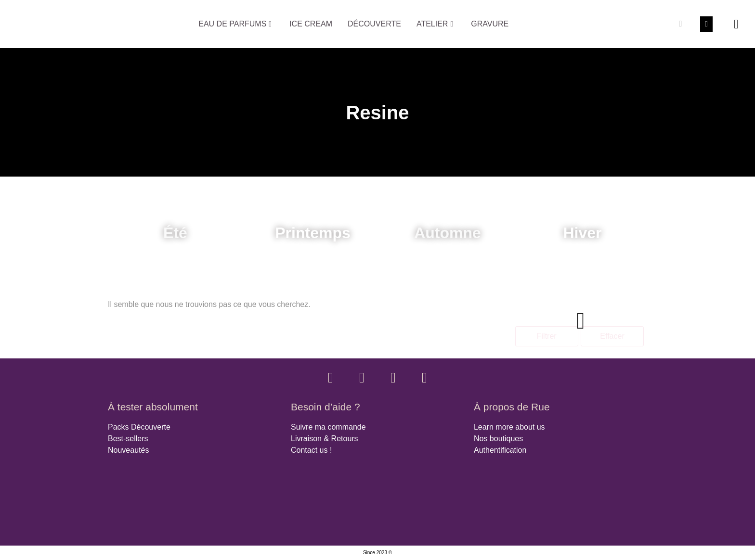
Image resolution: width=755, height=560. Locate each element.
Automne (448, 233)
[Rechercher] (680, 24)
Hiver (582, 233)
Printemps (312, 233)
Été (175, 233)
